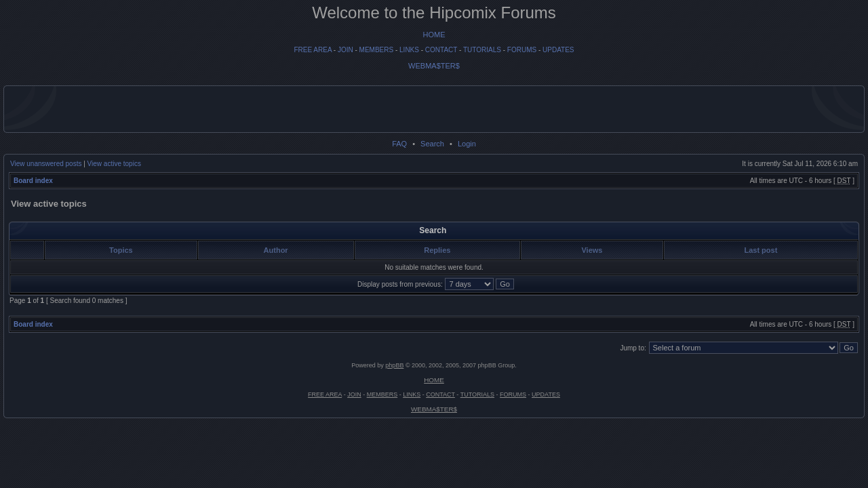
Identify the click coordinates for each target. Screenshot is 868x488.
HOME (434, 35)
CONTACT (441, 50)
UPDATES (558, 50)
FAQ (399, 144)
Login (467, 144)
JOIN (346, 50)
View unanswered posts (46, 164)
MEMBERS (377, 50)
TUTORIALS (482, 50)
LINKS (409, 50)
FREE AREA (313, 50)
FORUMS (522, 50)
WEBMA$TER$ (434, 66)
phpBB (394, 365)
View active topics (114, 164)
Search (432, 144)
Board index (33, 181)
